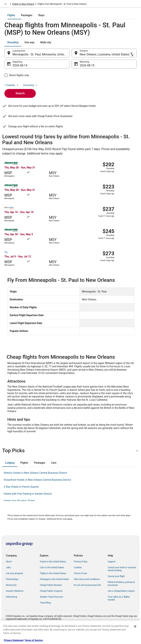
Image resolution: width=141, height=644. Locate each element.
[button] (70, 463)
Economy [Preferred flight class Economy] (31, 88)
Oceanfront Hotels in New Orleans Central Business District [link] (37, 492)
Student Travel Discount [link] (51, 609)
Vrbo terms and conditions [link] (87, 592)
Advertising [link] (11, 609)
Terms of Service (34, 640)
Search (20, 96)
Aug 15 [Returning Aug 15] (84, 68)
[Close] (135, 626)
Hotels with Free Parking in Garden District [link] (28, 506)
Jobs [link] (8, 580)
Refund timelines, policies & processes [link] (121, 596)
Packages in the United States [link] (54, 592)
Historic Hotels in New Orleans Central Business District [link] (35, 485)
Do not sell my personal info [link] (87, 598)
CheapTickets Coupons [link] (51, 603)
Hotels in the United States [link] (53, 574)
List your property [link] (14, 586)
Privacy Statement (14, 640)
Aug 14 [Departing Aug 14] (17, 68)
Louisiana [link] (55, 5)
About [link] (9, 574)
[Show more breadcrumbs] (6, 5)
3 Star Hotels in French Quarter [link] (21, 499)
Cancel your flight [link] (116, 589)
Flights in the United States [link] (53, 586)
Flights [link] (15, 5)
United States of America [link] (34, 5)
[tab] (56, 18)
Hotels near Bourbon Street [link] (19, 513)
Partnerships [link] (12, 592)
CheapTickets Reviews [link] (51, 598)
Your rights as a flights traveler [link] (119, 611)
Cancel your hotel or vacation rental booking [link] (122, 581)
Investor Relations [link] (15, 603)
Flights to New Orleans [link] (73, 5)
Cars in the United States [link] (52, 580)
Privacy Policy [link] (81, 574)
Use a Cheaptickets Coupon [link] (121, 603)
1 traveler (12, 88)
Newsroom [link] (11, 598)
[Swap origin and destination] (71, 56)
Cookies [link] (78, 580)
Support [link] (112, 574)
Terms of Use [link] (80, 586)
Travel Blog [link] (45, 615)
